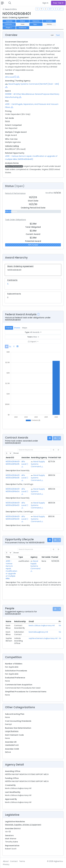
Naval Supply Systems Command (38, 464)
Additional (23, 28)
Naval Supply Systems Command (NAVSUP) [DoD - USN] (34, 84)
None (7, 121)
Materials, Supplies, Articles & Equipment (23, 825)
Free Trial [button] (58, 3)
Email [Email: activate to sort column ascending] (31, 621)
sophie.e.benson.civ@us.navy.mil (43, 638)
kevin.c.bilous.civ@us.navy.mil (42, 625)
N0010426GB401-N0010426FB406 (13, 476)
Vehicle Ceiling (12, 146)
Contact (14, 861)
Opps (36, 24)
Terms (22, 861)
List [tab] (52, 35)
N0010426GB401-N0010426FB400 (13, 518)
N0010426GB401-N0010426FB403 (13, 504)
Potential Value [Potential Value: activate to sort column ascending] (55, 458)
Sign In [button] (45, 3)
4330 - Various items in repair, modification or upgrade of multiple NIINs (11, 570)
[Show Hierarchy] (18, 77)
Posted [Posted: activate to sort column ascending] (55, 557)
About (6, 861)
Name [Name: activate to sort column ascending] (8, 621)
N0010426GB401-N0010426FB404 (13, 490)
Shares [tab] (17, 328)
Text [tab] (58, 35)
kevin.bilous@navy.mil (38, 632)
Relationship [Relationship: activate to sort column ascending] (20, 621)
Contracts (9, 24)
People (9, 28)
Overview (9, 21)
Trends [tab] (9, 328)
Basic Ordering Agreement (20, 266)
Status (23, 21)
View (61, 625)
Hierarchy (36, 21)
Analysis (49, 21)
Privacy (6, 864)
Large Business (12, 731)
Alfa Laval (9, 77)
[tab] (7, 346)
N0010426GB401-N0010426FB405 (13, 463)
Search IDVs (10, 9)
